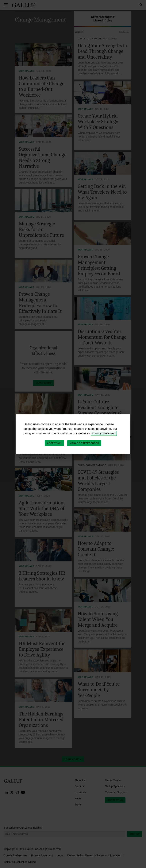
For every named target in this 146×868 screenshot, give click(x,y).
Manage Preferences (84, 443)
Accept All (54, 443)
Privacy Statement (104, 433)
